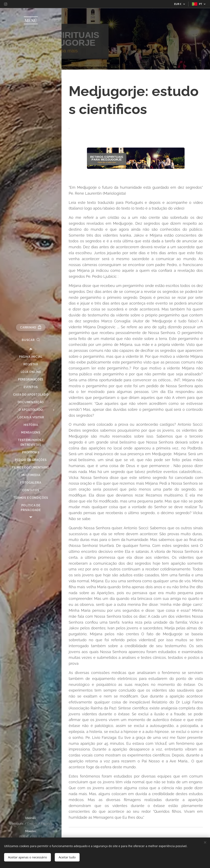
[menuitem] (31, 357)
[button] (31, 340)
